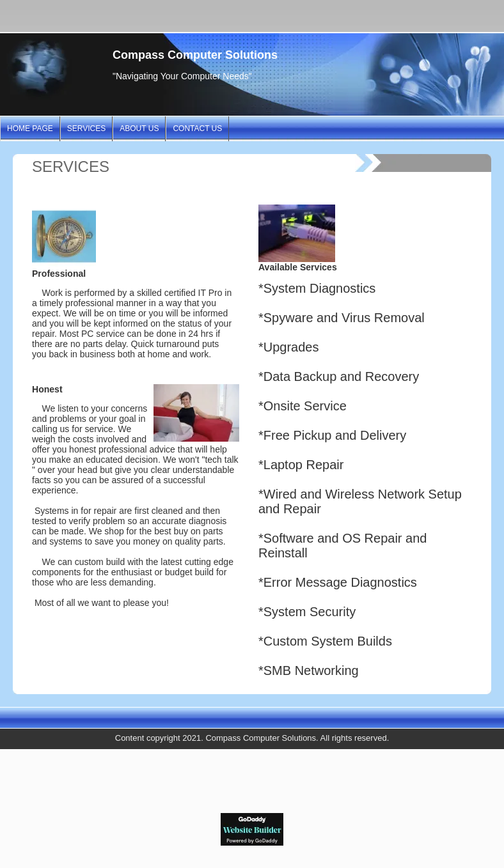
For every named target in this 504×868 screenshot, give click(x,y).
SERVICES (86, 128)
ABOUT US (139, 128)
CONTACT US (197, 128)
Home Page (30, 128)
